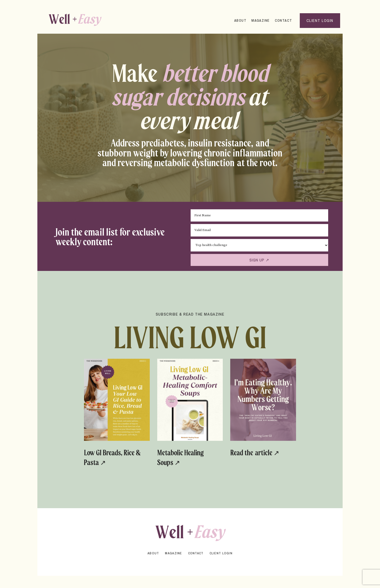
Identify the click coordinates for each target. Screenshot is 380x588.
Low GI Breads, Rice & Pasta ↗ (111, 457)
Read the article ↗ (247, 457)
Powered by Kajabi (190, 563)
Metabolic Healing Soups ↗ (190, 457)
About (240, 20)
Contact (283, 20)
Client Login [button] (320, 20)
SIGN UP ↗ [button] (259, 260)
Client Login (221, 553)
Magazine (260, 20)
